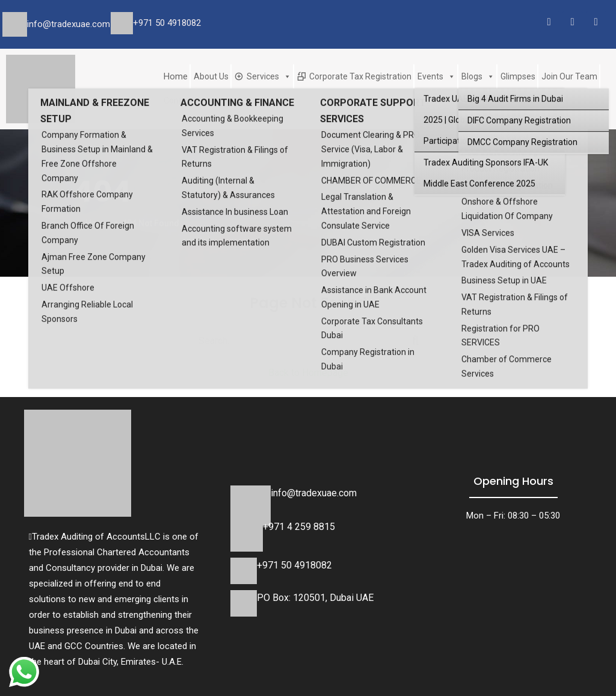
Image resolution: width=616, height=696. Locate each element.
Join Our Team (569, 76)
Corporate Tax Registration (360, 76)
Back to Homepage (308, 373)
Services (269, 76)
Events (436, 76)
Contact (179, 100)
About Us (211, 76)
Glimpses (518, 76)
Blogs (478, 76)
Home (176, 76)
